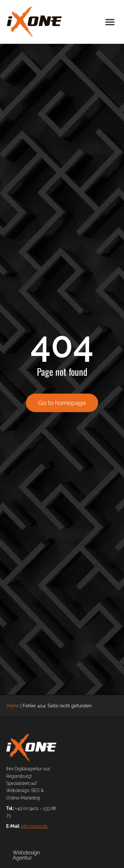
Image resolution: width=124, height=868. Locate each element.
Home (13, 706)
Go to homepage (62, 403)
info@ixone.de (34, 826)
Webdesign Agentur (26, 855)
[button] (110, 22)
